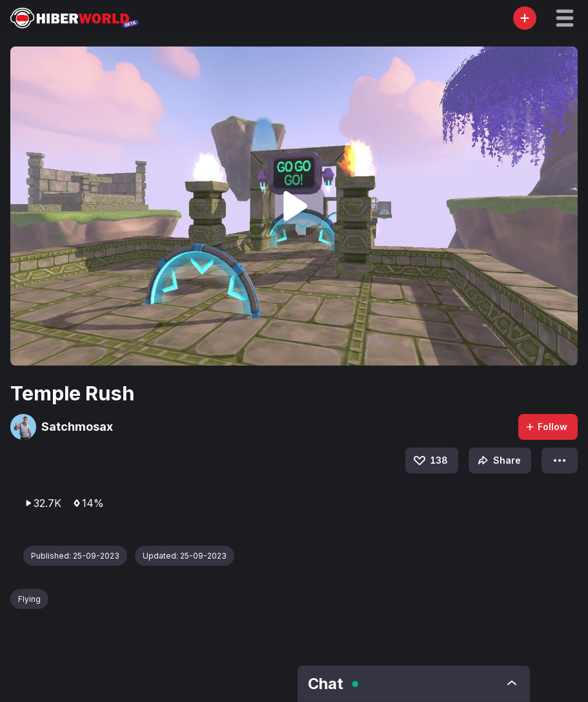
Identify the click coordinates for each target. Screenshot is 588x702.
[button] (565, 18)
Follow (546, 427)
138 (430, 460)
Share (498, 460)
